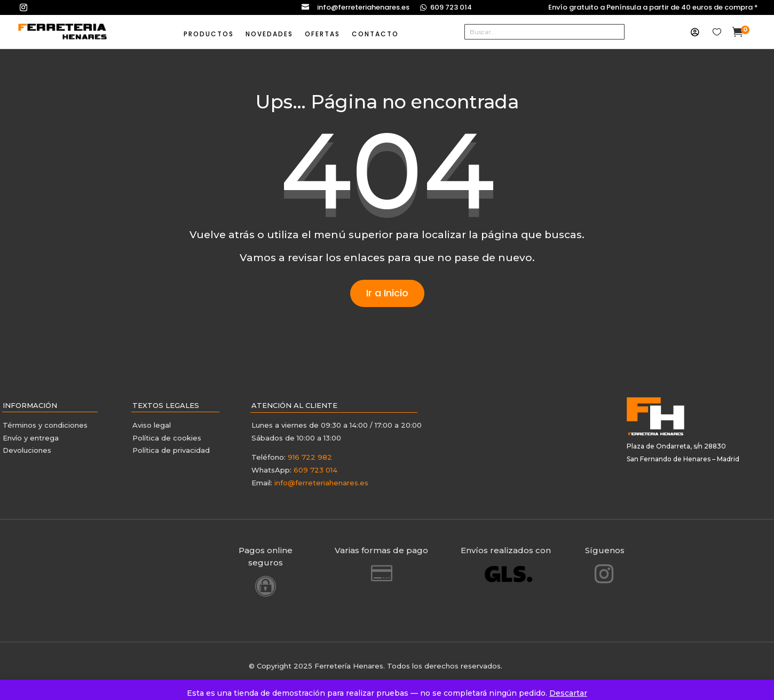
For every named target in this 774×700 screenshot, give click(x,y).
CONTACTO (375, 34)
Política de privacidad (171, 450)
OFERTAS (322, 34)
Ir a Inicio (387, 293)
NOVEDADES (269, 34)
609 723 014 (451, 7)
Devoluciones (27, 450)
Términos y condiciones (46, 425)
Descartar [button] (568, 693)
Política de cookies (167, 438)
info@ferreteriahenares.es (363, 7)
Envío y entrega (31, 438)
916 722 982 (310, 457)
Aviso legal (152, 425)
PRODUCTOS (209, 34)
